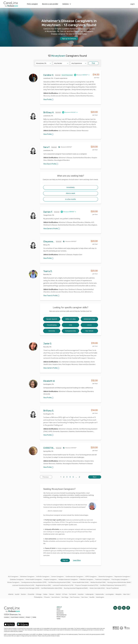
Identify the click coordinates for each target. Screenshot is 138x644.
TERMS (34, 617)
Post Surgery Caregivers (120, 579)
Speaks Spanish (52, 319)
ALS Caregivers (13, 577)
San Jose (85, 597)
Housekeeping (52, 325)
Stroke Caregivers (13, 582)
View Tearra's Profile (51, 296)
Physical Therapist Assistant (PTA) (87, 585)
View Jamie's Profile (51, 368)
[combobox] (36, 63)
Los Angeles (110, 594)
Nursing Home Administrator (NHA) (119, 582)
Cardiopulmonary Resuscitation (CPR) (34, 582)
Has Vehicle (89, 331)
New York (126, 594)
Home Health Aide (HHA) (80, 582)
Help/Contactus (61, 615)
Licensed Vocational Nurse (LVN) (23, 585)
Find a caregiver (32, 4)
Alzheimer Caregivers (27, 577)
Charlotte (31, 594)
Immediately (70, 187)
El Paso (65, 594)
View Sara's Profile (51, 164)
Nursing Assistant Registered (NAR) (76, 588)
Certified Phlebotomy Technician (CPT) (113, 585)
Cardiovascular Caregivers (74, 577)
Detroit (58, 594)
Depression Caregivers (122, 577)
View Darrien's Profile (52, 229)
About (58, 609)
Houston (81, 594)
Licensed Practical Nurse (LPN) (63, 585)
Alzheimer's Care (89, 319)
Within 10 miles (71, 319)
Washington (100, 597)
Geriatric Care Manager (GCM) (29, 588)
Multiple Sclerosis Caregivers (68, 579)
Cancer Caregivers (57, 577)
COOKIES (6, 617)
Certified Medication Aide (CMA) (52, 588)
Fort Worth (73, 594)
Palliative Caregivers (86, 579)
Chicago (39, 594)
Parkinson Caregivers (102, 579)
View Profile (48, 100)
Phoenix (47, 597)
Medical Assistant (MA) (98, 582)
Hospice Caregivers (50, 579)
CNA (71, 325)
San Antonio (56, 597)
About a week (71, 193)
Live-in (89, 325)
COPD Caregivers (91, 577)
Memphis (119, 594)
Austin (17, 594)
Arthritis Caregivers (43, 577)
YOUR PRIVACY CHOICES (17, 617)
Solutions (67, 4)
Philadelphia (38, 597)
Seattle (92, 597)
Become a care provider (50, 4)
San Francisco (75, 597)
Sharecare (60, 611)
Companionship (70, 331)
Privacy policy (61, 617)
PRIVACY (28, 617)
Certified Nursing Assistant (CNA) (59, 582)
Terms (58, 619)
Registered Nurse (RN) (43, 585)
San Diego (65, 597)
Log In (132, 4)
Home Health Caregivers (34, 579)
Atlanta (11, 594)
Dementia (52, 331)
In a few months (71, 199)
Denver (52, 594)
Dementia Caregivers (106, 577)
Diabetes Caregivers (17, 579)
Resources (60, 613)
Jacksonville (100, 594)
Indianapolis (90, 594)
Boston (24, 594)
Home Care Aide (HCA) (97, 588)
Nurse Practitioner (113, 588)
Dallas (45, 594)
